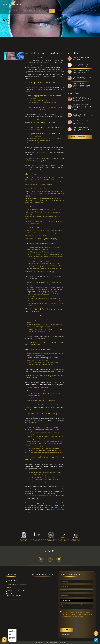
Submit (67, 630)
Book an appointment (89, 11)
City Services (10, 599)
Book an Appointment (80, 137)
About (23, 11)
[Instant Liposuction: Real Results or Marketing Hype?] (83, 65)
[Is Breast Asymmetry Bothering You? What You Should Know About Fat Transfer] (83, 86)
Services (32, 11)
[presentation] (73, 623)
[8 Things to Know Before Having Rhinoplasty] (83, 72)
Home (15, 11)
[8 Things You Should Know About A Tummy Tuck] (83, 59)
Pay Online (61, 11)
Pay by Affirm (73, 11)
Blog (52, 11)
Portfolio (43, 11)
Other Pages (18, 599)
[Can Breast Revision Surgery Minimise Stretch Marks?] (83, 78)
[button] (4, 640)
